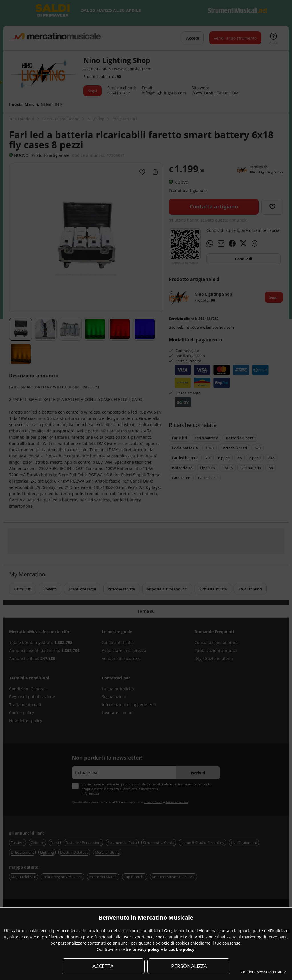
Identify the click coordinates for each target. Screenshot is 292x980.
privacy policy (146, 949)
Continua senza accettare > (263, 972)
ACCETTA (103, 966)
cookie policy (182, 949)
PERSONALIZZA (189, 966)
